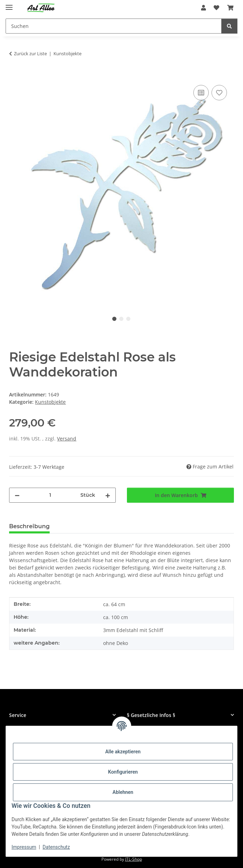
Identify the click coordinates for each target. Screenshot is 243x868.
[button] (203, 8)
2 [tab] (121, 319)
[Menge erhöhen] (108, 495)
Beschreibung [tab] (29, 526)
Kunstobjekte (50, 402)
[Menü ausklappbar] (9, 4)
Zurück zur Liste (30, 53)
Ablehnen (123, 792)
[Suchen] (114, 26)
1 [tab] (114, 319)
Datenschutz (56, 847)
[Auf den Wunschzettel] (219, 93)
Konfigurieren (123, 772)
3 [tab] (128, 319)
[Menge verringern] (17, 495)
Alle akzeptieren (123, 752)
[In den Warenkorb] (15, 76)
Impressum (24, 847)
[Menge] (50, 495)
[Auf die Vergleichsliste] (201, 93)
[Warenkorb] (230, 8)
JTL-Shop (134, 859)
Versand (67, 439)
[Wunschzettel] (216, 8)
